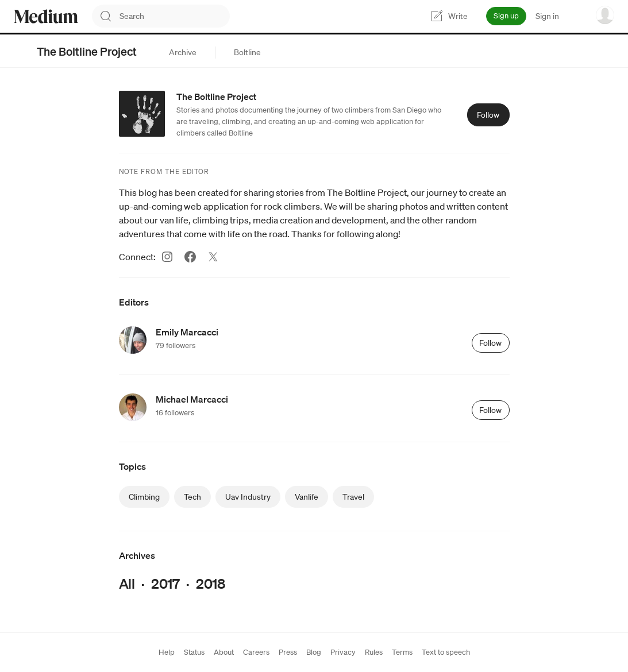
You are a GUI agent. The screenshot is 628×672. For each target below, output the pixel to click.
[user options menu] (605, 15)
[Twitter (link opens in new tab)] (213, 257)
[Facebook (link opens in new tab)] (190, 257)
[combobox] (175, 16)
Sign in (547, 16)
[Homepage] (46, 16)
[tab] (183, 52)
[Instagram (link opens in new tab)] (167, 257)
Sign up (506, 16)
